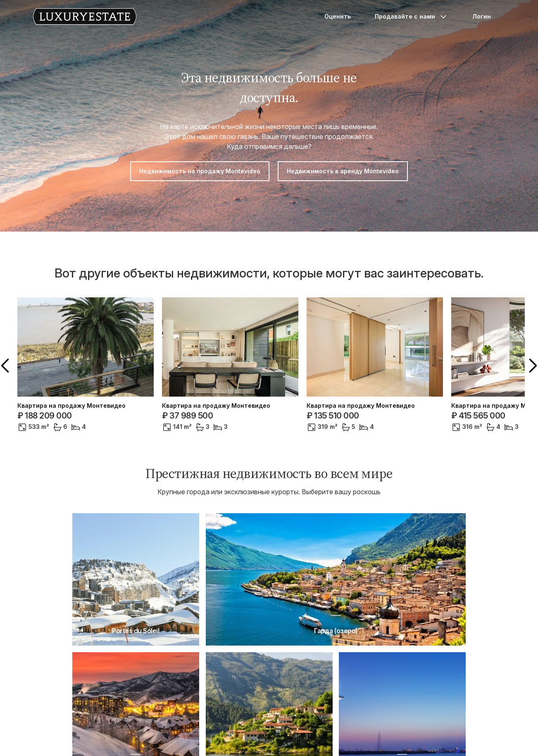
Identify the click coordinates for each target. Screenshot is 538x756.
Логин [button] (482, 16)
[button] (7, 366)
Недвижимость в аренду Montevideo (343, 171)
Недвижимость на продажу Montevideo (200, 171)
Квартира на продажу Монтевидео (71, 406)
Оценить (338, 16)
